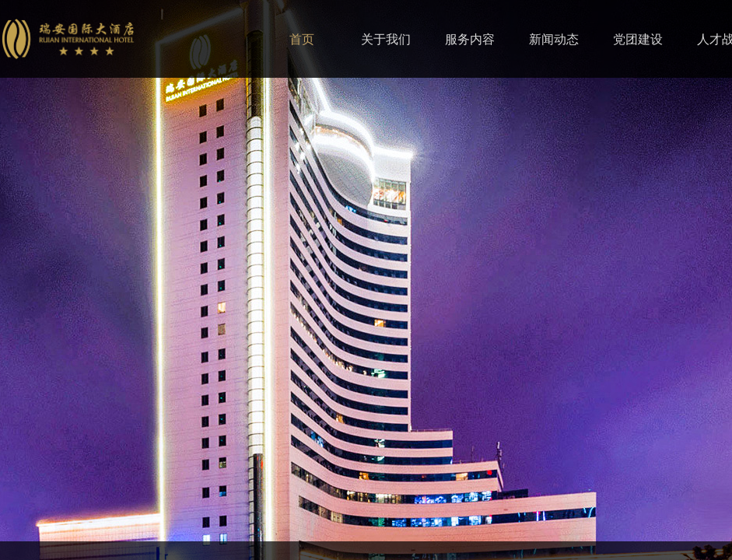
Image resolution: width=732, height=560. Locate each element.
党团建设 (638, 39)
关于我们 (386, 39)
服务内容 (470, 39)
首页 (302, 39)
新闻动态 (554, 39)
